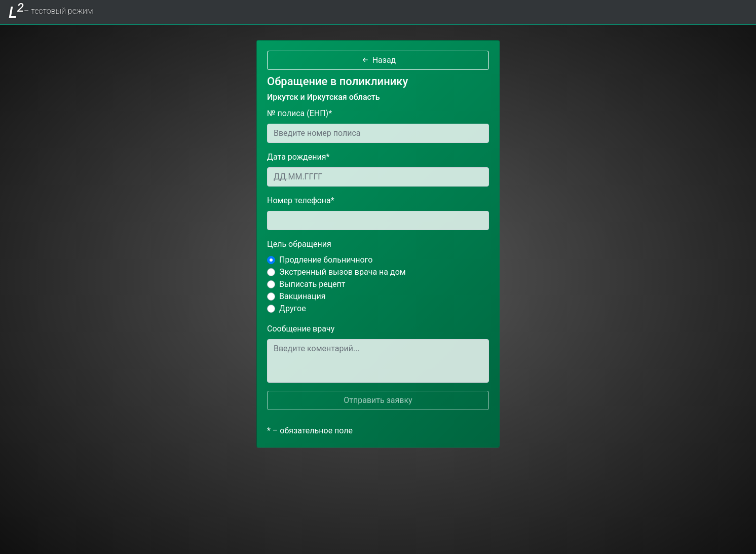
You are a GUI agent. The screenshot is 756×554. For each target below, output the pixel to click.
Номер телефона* (301, 200)
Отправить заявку (378, 400)
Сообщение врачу (301, 329)
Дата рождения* (298, 157)
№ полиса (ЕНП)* (299, 113)
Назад (378, 60)
